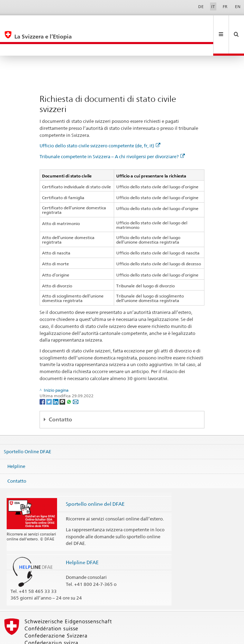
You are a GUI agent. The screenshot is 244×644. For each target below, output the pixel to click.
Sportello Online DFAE (27, 428)
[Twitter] (50, 378)
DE (201, 6)
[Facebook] (43, 378)
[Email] (76, 378)
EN (238, 6)
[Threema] (63, 378)
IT (213, 6)
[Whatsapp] (69, 378)
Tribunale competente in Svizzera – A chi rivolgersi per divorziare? (112, 133)
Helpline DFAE (82, 539)
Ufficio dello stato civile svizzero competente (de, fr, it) (100, 122)
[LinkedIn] (56, 378)
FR (225, 6)
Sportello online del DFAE (95, 480)
